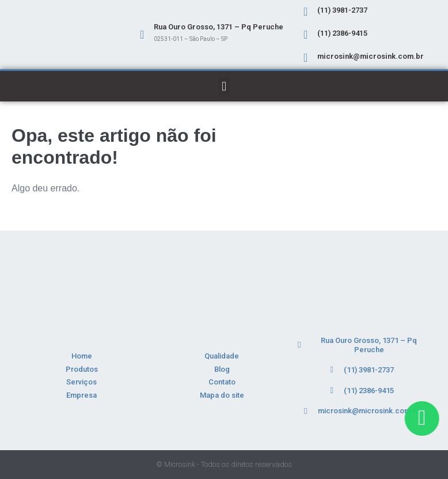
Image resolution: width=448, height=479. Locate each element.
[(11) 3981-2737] (306, 12)
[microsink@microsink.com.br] (306, 58)
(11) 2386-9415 (342, 33)
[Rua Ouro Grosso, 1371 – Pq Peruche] (142, 35)
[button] (224, 86)
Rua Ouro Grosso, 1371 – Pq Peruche (219, 27)
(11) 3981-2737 (342, 10)
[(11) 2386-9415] (306, 35)
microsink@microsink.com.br (371, 56)
